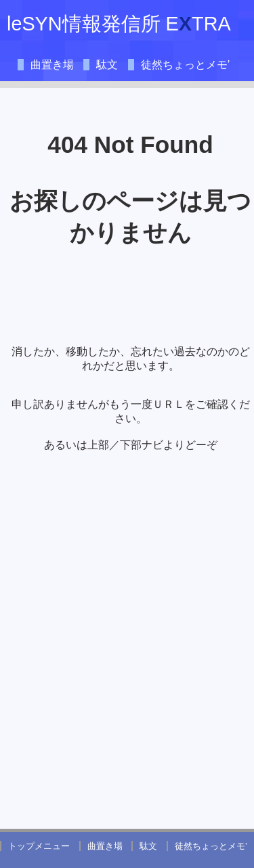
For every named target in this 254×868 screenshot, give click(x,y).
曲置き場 (52, 65)
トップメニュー (39, 846)
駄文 (107, 65)
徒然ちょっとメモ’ (186, 65)
